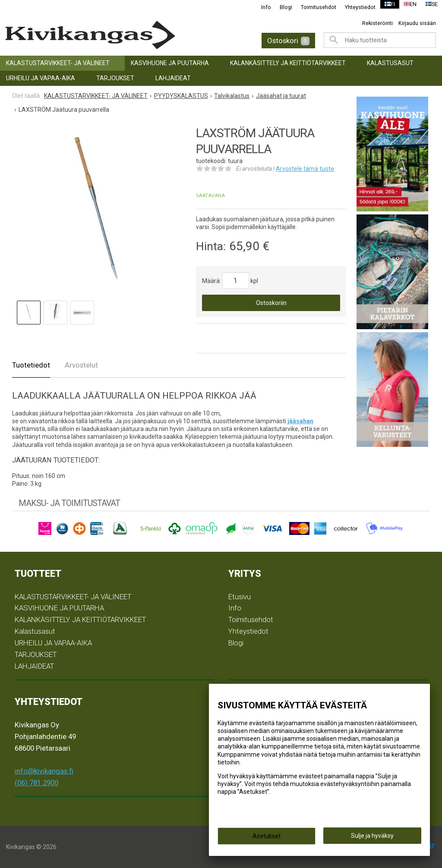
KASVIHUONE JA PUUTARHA (170, 63)
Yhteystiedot (355, 7)
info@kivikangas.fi (44, 771)
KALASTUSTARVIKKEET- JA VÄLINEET (58, 63)
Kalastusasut (390, 63)
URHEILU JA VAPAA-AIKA (41, 78)
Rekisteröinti (377, 23)
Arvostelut (81, 365)
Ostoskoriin (271, 303)
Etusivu (240, 597)
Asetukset (267, 839)
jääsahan (300, 421)
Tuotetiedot (31, 365)
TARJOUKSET (115, 78)
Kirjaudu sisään (417, 23)
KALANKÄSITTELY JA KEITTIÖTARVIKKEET (288, 63)
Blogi (281, 7)
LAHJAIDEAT (173, 78)
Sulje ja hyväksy (372, 838)
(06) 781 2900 (36, 783)
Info (261, 7)
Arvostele (305, 169)
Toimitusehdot (313, 7)
